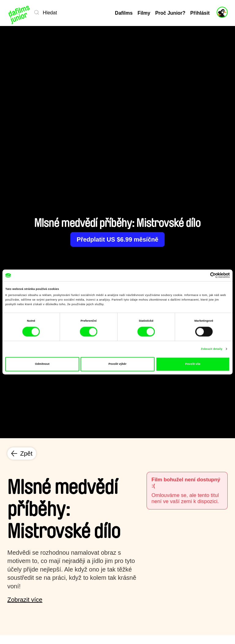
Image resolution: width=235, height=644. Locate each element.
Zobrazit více (25, 600)
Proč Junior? (170, 13)
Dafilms (124, 13)
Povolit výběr (118, 364)
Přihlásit (200, 13)
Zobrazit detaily (211, 349)
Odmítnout (42, 364)
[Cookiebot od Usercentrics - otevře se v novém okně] (203, 275)
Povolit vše (193, 364)
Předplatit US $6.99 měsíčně (118, 239)
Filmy (144, 13)
